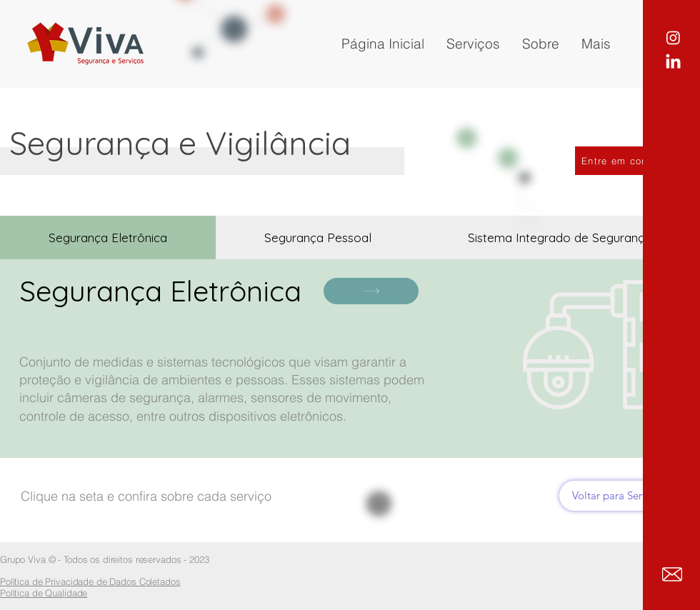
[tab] (108, 237)
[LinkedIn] (673, 62)
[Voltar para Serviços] (619, 496)
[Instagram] (673, 37)
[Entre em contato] (626, 161)
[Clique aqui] (371, 291)
